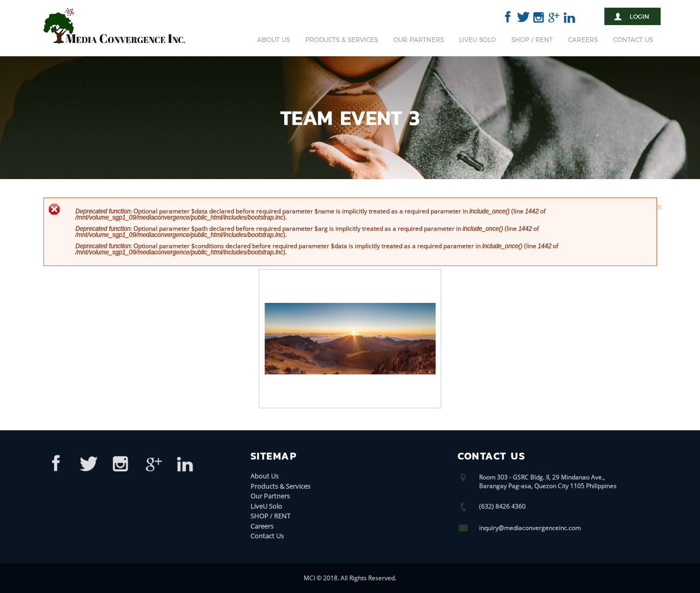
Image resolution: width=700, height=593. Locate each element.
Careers (583, 40)
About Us (274, 40)
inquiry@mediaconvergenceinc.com (530, 528)
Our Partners (419, 40)
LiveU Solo (478, 40)
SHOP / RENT (532, 40)
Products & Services (342, 40)
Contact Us (633, 40)
